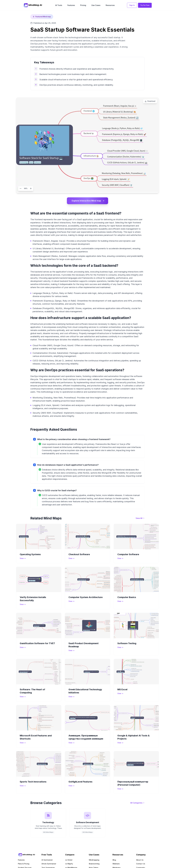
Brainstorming (94, 864)
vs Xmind (69, 860)
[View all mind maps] (140, 518)
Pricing (83, 5)
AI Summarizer (47, 860)
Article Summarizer (49, 864)
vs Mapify (69, 864)
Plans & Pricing (24, 864)
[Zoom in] (31, 188)
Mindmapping (94, 860)
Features (71, 5)
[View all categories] (137, 803)
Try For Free (145, 5)
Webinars (116, 864)
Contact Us (141, 864)
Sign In (132, 5)
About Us (140, 860)
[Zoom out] (21, 188)
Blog (114, 860)
